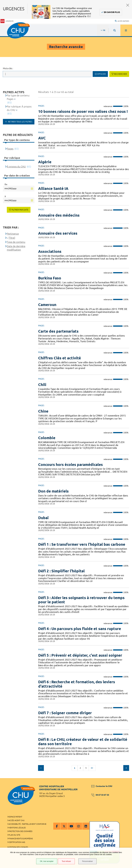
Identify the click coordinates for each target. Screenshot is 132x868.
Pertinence (13, 234)
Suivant (126, 768)
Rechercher (120, 74)
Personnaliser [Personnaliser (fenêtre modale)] (87, 861)
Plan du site (14, 835)
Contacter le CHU (102, 786)
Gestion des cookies (18, 847)
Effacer (102, 74)
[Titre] (12, 238)
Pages (10, 149)
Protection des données (20, 831)
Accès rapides (122, 21)
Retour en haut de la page (125, 778)
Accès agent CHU (17, 820)
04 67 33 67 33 (100, 795)
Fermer (128, 5)
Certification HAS (17, 842)
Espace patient (15, 817)
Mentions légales (17, 828)
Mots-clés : (8, 68)
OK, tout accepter (47, 861)
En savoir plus (112, 12)
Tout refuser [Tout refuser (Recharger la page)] (66, 861)
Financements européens (21, 838)
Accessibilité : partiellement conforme (27, 824)
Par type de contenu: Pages (18, 97)
